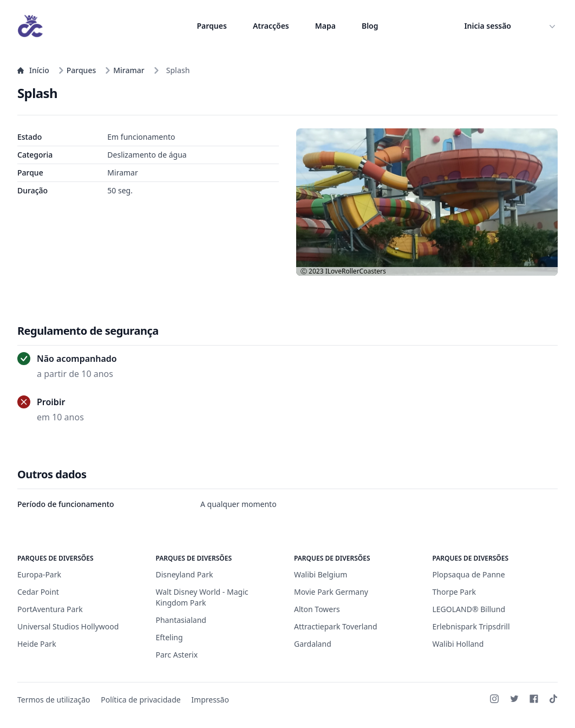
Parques (212, 26)
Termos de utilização (54, 700)
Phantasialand (181, 620)
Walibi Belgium (321, 574)
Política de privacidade (141, 700)
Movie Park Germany (331, 592)
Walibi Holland (458, 644)
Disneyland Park (185, 574)
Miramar (124, 70)
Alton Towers (317, 609)
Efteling (169, 637)
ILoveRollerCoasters (356, 271)
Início (33, 70)
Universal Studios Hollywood (68, 626)
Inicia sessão (488, 26)
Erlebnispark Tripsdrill (471, 626)
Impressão (210, 700)
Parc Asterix (177, 655)
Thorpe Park (454, 592)
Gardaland (313, 644)
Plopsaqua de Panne (469, 574)
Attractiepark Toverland (336, 626)
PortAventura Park (50, 609)
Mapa (325, 26)
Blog (370, 26)
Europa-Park (39, 574)
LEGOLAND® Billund (469, 609)
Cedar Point (38, 592)
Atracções (271, 26)
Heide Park (37, 644)
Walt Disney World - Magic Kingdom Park (202, 597)
